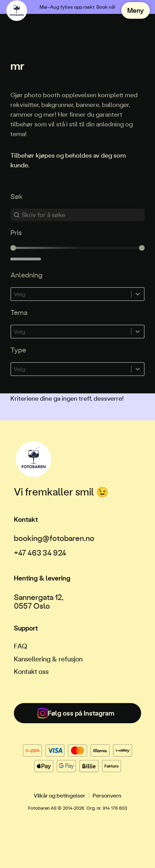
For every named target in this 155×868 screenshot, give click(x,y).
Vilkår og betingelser (59, 795)
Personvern (107, 795)
